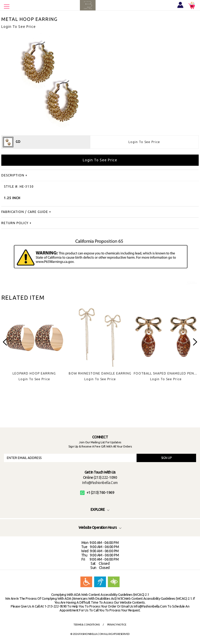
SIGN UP (166, 458)
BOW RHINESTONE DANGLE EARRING (100, 373)
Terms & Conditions (87, 625)
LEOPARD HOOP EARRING (34, 373)
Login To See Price (144, 142)
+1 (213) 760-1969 (97, 493)
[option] (34, 347)
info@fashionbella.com (100, 483)
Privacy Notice (117, 625)
